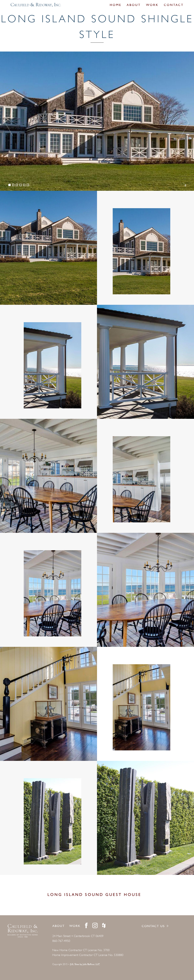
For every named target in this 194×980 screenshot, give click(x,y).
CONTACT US (153, 926)
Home (116, 5)
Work (152, 5)
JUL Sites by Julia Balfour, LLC (85, 964)
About (134, 5)
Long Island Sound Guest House (94, 895)
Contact (174, 5)
